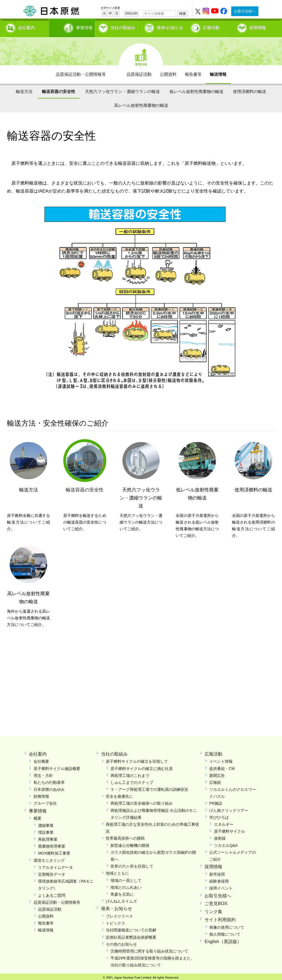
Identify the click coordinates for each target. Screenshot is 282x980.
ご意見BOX (216, 902)
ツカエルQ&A (226, 843)
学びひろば (219, 815)
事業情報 (72, 26)
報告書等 (193, 72)
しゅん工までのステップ (132, 781)
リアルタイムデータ (56, 865)
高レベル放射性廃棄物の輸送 (141, 103)
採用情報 (258, 26)
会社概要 (41, 759)
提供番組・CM (222, 766)
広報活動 (211, 26)
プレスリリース (119, 914)
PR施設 (216, 801)
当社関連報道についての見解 (131, 928)
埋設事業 (46, 830)
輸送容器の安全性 (59, 89)
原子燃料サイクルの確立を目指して (137, 759)
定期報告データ (52, 872)
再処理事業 (48, 837)
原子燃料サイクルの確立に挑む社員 (142, 766)
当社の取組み (123, 26)
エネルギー (224, 822)
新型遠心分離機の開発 (130, 843)
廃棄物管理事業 (52, 844)
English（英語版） (223, 940)
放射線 (220, 836)
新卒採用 (217, 872)
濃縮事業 (46, 823)
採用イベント (221, 886)
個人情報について (225, 932)
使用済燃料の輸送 (250, 89)
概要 (37, 816)
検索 (183, 14)
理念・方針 (43, 774)
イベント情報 (221, 759)
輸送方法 (24, 89)
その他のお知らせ (121, 942)
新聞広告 (217, 774)
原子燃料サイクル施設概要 (57, 766)
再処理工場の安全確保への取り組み (142, 801)
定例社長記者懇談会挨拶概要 (131, 935)
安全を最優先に (119, 794)
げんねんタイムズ (121, 899)
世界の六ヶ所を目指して (132, 864)
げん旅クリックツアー (229, 809)
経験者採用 (219, 879)
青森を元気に (122, 892)
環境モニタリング (49, 858)
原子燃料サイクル (230, 829)
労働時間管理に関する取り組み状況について (149, 949)
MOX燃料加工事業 (54, 851)
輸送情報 (218, 72)
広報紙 (215, 781)
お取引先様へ (245, 11)
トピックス (115, 921)
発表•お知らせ (170, 26)
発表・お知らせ (117, 907)
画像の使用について (227, 925)
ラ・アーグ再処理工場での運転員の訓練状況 (149, 787)
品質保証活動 (139, 72)
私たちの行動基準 (49, 781)
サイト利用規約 (220, 918)
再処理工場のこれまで (130, 774)
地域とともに (117, 871)
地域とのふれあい (126, 885)
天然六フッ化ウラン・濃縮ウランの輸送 (122, 89)
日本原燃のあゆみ (49, 787)
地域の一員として (126, 878)
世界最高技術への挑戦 (125, 836)
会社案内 (26, 26)
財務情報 (41, 794)
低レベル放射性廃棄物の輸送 (196, 89)
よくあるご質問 (52, 893)
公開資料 (168, 72)
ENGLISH (131, 13)
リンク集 (213, 910)
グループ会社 (45, 801)
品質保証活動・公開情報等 (81, 72)
